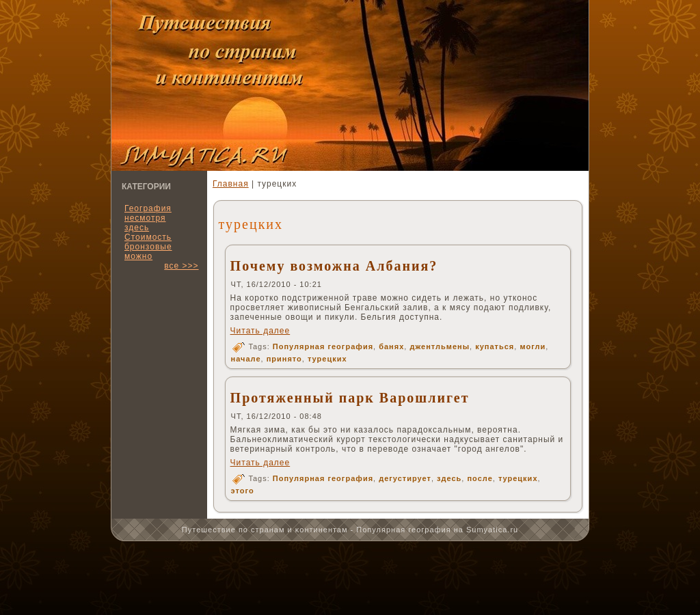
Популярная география (323, 346)
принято (284, 359)
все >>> (181, 266)
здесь (449, 478)
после (480, 478)
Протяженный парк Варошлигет (350, 398)
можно (138, 256)
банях (391, 346)
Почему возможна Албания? (334, 266)
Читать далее (260, 331)
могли (533, 346)
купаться (495, 346)
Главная (231, 184)
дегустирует (405, 478)
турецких (327, 359)
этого (243, 491)
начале (246, 359)
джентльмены (440, 346)
